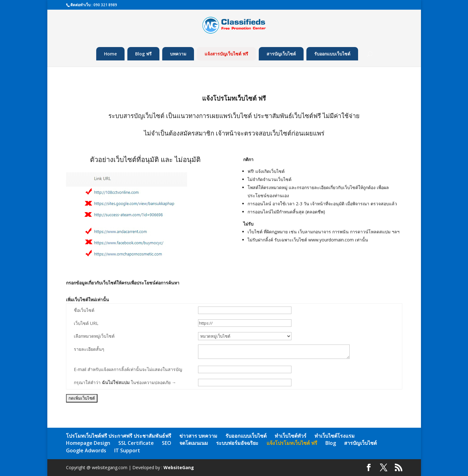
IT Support (127, 450)
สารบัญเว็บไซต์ (281, 54)
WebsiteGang (179, 467)
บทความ (178, 54)
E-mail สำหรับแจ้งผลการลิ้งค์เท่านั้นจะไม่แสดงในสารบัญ (128, 369)
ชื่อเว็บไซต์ (84, 310)
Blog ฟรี (143, 54)
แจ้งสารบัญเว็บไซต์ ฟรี (226, 54)
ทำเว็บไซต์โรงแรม (335, 436)
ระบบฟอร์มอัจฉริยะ (237, 443)
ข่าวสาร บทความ (198, 436)
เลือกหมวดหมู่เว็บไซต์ (94, 336)
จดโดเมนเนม (194, 443)
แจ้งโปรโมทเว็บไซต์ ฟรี (292, 443)
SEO (167, 443)
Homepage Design (88, 443)
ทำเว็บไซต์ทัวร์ (291, 436)
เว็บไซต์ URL (86, 323)
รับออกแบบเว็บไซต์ (332, 54)
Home (110, 54)
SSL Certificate (136, 443)
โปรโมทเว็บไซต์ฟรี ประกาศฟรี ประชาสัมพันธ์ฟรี (119, 436)
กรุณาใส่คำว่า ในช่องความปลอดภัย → (125, 382)
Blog (331, 443)
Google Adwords (86, 450)
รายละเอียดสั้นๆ (89, 349)
